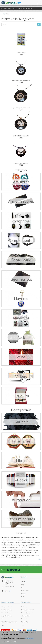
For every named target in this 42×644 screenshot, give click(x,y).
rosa (25, 553)
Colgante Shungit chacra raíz (21, 163)
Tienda (24, 582)
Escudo (13, 545)
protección (6, 552)
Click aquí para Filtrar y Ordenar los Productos (17, 9)
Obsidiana (32, 547)
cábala (33, 542)
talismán (22, 555)
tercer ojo (30, 556)
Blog (22, 585)
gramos (21, 545)
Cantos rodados (11, 540)
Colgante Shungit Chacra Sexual (21, 136)
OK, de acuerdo (6, 642)
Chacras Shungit (21, 52)
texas (34, 556)
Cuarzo (23, 542)
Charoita (32, 540)
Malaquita (4, 548)
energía (3, 545)
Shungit (24, 594)
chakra (28, 540)
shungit (34, 552)
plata (37, 550)
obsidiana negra (6, 550)
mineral (21, 547)
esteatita (17, 545)
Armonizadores (5, 619)
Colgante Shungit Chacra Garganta (21, 80)
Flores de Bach (25, 622)
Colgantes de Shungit (7, 616)
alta (2, 538)
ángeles (19, 558)
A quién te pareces (26, 616)
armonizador (17, 538)
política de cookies (29, 639)
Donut (38, 543)
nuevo (26, 547)
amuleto (11, 537)
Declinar (14, 642)
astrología (29, 538)
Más (40, 559)
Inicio (4, 14)
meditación (15, 548)
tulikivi (5, 558)
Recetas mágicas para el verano (29, 613)
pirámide (27, 550)
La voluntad (24, 619)
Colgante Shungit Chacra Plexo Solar (21, 108)
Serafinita (29, 553)
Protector (13, 553)
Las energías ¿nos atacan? (28, 610)
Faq (22, 588)
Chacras (24, 540)
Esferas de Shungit (6, 613)
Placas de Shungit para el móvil (9, 622)
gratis (25, 545)
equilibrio (8, 545)
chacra (19, 540)
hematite (33, 545)
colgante (5, 542)
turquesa (9, 558)
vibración (14, 558)
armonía (23, 538)
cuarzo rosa (28, 543)
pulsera (18, 553)
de (36, 543)
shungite (14, 555)
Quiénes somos (25, 591)
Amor (5, 537)
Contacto (7, 591)
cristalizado (17, 542)
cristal (11, 542)
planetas (33, 550)
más (3, 625)
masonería (9, 548)
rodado (22, 553)
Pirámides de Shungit (7, 610)
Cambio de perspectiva (27, 607)
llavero (38, 545)
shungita (6, 555)
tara (27, 556)
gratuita (28, 545)
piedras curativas (18, 550)
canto (33, 538)
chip (36, 540)
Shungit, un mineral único (8, 607)
